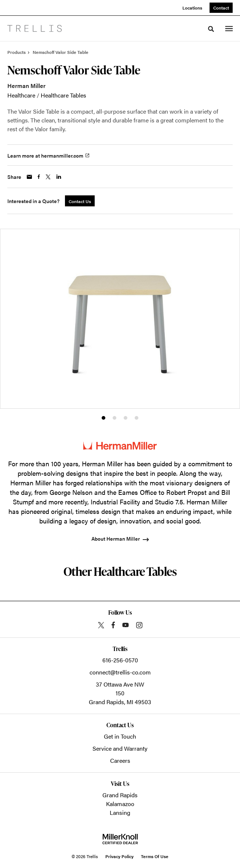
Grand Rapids (120, 795)
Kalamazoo (120, 804)
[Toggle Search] (211, 29)
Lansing (120, 812)
